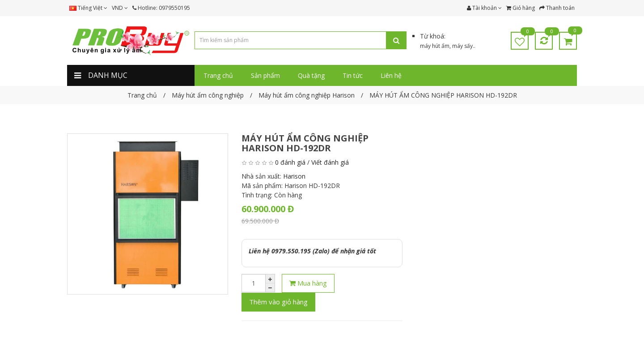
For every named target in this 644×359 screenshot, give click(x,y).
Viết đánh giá (330, 162)
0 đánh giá (290, 162)
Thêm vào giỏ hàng (278, 302)
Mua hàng (308, 283)
